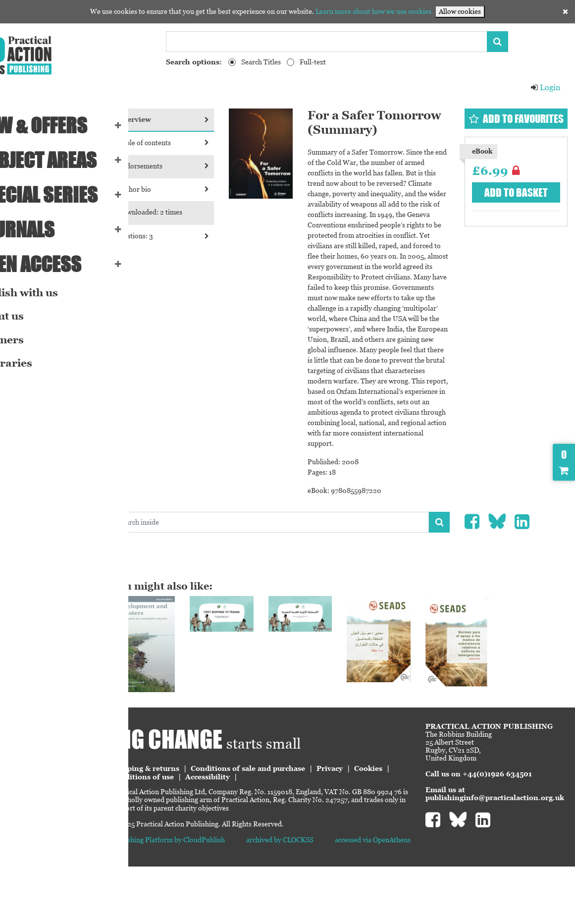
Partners (30, 340)
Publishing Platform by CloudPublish (223, 892)
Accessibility (302, 829)
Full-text (313, 62)
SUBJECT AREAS (67, 160)
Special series (67, 195)
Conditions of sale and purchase (303, 821)
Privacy (385, 821)
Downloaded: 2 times (205, 212)
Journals (46, 229)
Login (545, 87)
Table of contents (211, 143)
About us (30, 316)
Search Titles (261, 62)
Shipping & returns (200, 821)
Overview (211, 119)
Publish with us (48, 293)
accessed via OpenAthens (391, 892)
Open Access (59, 264)
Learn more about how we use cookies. (374, 11)
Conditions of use (237, 829)
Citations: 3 (211, 236)
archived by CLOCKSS (316, 892)
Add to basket (523, 204)
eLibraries (35, 363)
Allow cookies (460, 11)
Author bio (211, 189)
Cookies (180, 829)
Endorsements (211, 166)
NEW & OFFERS (62, 125)
